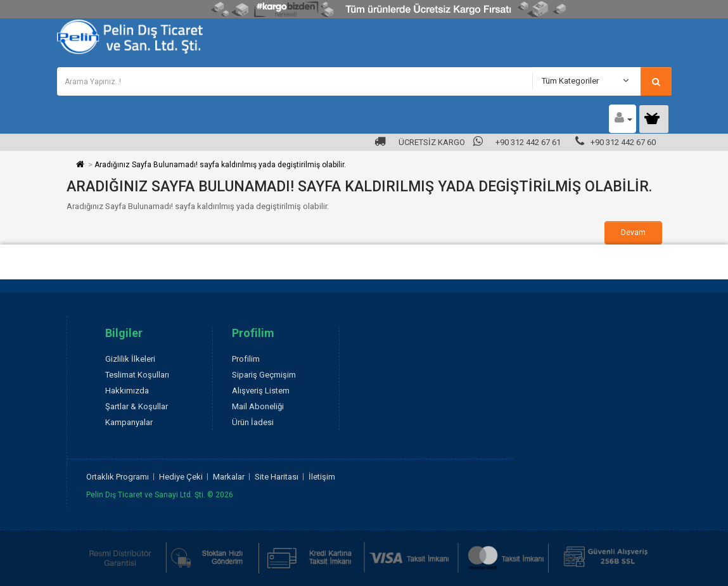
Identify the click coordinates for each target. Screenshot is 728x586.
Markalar (229, 477)
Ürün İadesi (253, 422)
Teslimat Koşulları (137, 375)
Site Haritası (277, 477)
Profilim (246, 359)
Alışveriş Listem (261, 391)
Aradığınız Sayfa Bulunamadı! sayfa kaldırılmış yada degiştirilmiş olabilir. (220, 165)
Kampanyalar (129, 422)
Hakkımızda (127, 391)
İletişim (322, 477)
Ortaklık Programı (118, 477)
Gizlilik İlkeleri (130, 359)
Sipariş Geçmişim (264, 375)
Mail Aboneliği (258, 406)
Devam (633, 232)
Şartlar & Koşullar (137, 406)
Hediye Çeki (181, 477)
